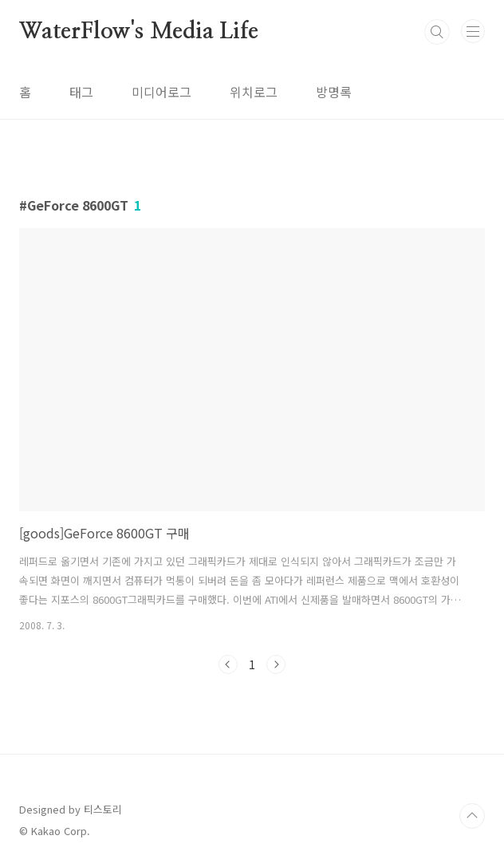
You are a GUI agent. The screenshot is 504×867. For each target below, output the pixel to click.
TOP (472, 816)
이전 (228, 664)
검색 (437, 32)
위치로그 (254, 92)
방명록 (334, 92)
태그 (81, 92)
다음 (276, 664)
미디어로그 (161, 92)
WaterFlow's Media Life (139, 32)
